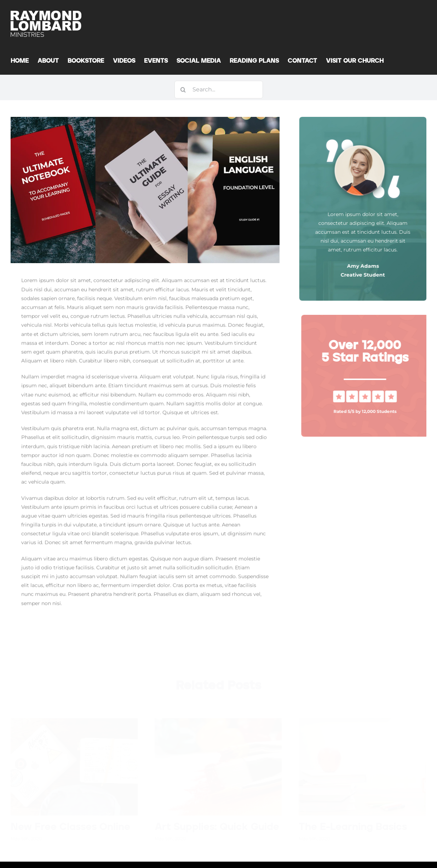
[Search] (183, 90)
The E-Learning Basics (353, 826)
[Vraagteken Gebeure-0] (368, 393)
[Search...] (219, 90)
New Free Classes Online (70, 826)
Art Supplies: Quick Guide (217, 826)
